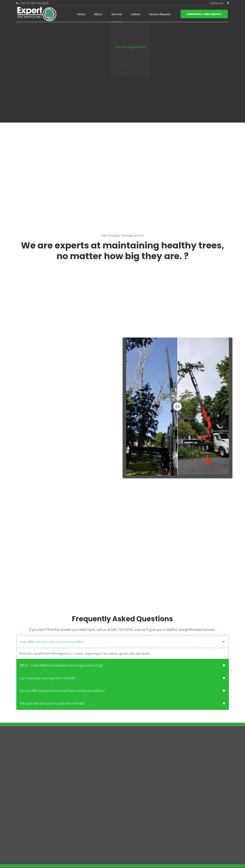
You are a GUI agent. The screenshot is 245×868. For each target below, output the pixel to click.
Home (81, 14)
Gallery (136, 14)
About (98, 14)
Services (117, 14)
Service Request (160, 14)
